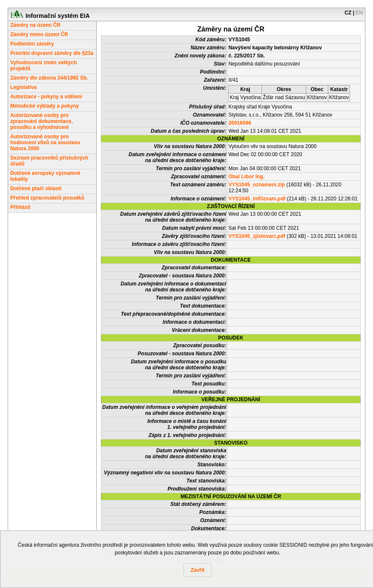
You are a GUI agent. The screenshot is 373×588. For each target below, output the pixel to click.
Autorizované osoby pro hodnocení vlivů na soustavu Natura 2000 (45, 143)
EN (359, 13)
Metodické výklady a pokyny (44, 106)
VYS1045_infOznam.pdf (257, 199)
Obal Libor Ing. (246, 177)
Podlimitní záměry (32, 44)
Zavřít (198, 570)
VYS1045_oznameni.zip (257, 185)
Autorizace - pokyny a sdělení (46, 97)
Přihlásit (20, 207)
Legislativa (23, 87)
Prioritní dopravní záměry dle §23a (52, 53)
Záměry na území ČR (35, 25)
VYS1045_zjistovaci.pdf (257, 236)
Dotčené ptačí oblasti (36, 188)
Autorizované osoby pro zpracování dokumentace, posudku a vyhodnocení (42, 121)
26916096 (240, 123)
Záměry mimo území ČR (39, 34)
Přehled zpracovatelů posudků (47, 198)
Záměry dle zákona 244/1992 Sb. (49, 78)
